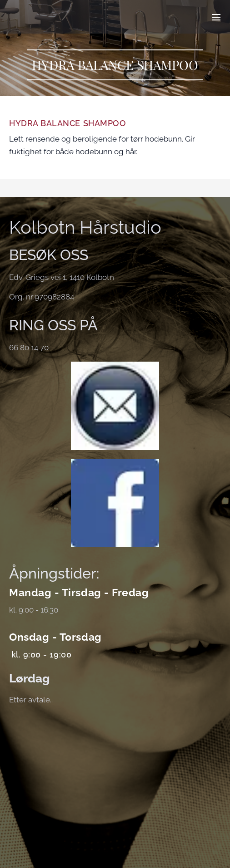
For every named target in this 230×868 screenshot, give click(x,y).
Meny (216, 17)
